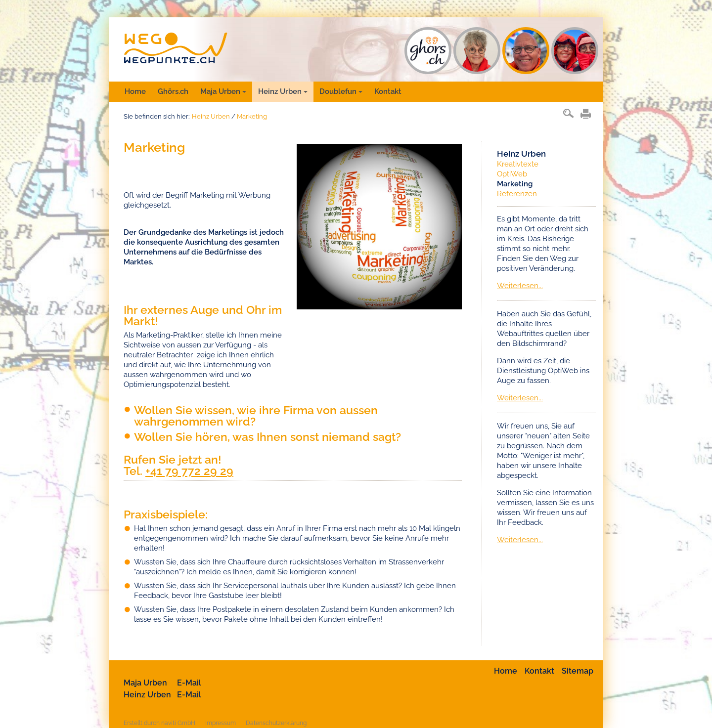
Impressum (221, 723)
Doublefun (341, 91)
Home (135, 91)
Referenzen (517, 194)
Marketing (252, 116)
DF (575, 51)
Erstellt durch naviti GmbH (159, 723)
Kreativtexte (518, 164)
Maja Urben (223, 91)
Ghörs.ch (173, 91)
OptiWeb (512, 174)
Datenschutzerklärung (276, 723)
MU (477, 51)
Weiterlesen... (520, 286)
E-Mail (189, 683)
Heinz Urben (283, 91)
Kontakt (388, 91)
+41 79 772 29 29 (189, 471)
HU (526, 51)
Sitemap (578, 671)
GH (428, 51)
